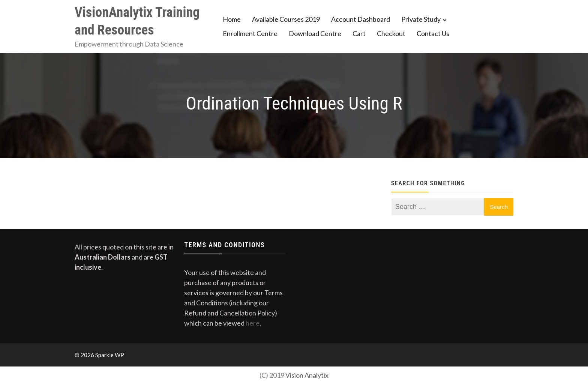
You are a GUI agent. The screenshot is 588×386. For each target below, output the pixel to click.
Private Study (421, 19)
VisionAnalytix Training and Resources (137, 21)
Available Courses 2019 (286, 19)
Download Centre (315, 33)
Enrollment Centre (250, 33)
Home (232, 19)
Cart (359, 33)
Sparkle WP (110, 355)
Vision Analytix (307, 375)
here (253, 323)
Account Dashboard (361, 19)
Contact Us (433, 33)
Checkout (391, 33)
